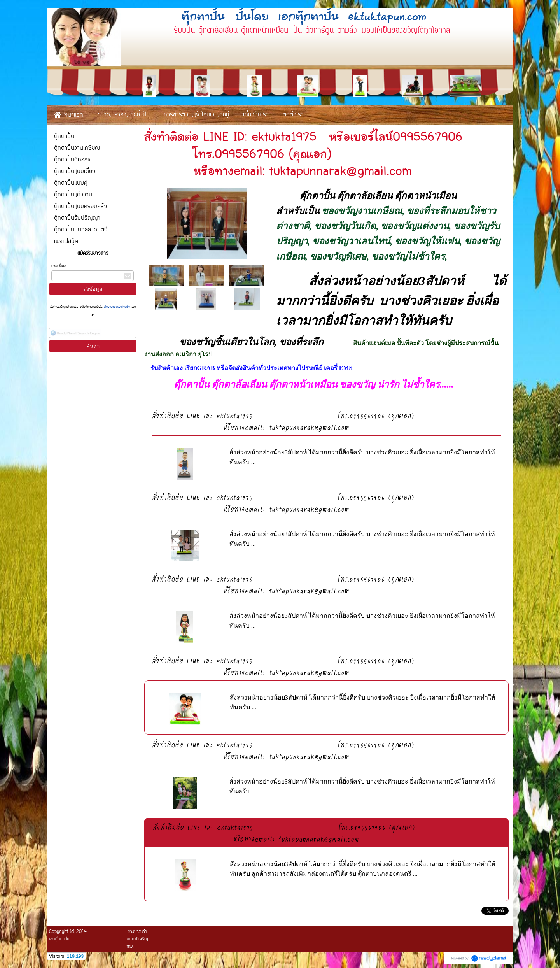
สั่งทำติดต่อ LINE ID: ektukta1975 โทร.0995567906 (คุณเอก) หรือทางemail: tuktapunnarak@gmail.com (326, 421)
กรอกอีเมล (59, 266)
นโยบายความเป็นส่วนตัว (117, 307)
